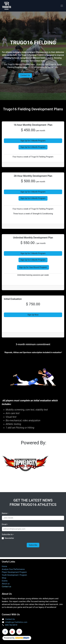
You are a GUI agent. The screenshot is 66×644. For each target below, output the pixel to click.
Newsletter (9, 538)
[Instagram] (19, 632)
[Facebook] (5, 632)
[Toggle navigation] (62, 6)
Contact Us (25, 75)
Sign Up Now (33, 315)
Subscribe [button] (33, 545)
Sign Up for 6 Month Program (33, 147)
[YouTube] (12, 632)
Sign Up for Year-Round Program (33, 267)
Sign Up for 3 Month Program (33, 141)
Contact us (6, 587)
